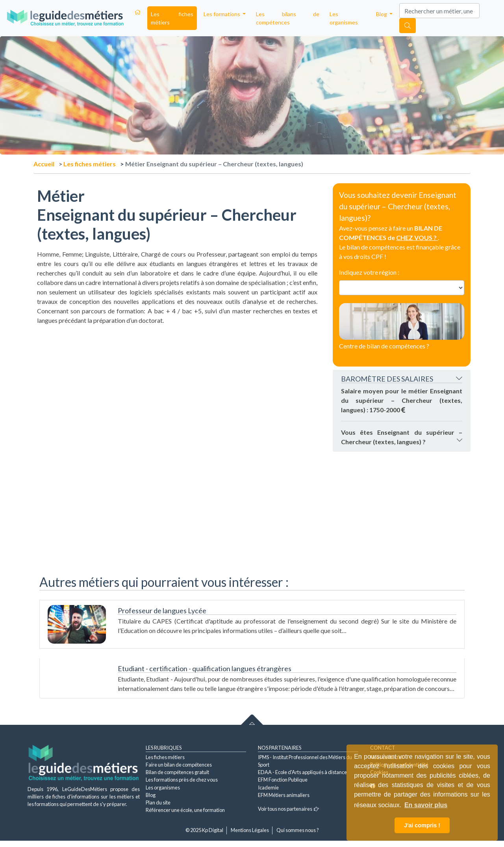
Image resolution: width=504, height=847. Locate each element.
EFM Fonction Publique (283, 780)
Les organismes (344, 18)
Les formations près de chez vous (182, 780)
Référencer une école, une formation (185, 810)
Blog (151, 795)
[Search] (439, 11)
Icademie (268, 787)
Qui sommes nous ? (298, 830)
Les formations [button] (222, 14)
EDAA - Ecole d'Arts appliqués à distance (302, 772)
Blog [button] (382, 14)
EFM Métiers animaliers (284, 795)
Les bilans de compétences (288, 18)
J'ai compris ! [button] (422, 825)
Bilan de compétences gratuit (177, 772)
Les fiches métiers (172, 18)
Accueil (44, 164)
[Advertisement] (177, 380)
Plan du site (158, 802)
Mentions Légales (250, 830)
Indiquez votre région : (369, 272)
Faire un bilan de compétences (179, 765)
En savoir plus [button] (426, 805)
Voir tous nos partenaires (288, 809)
